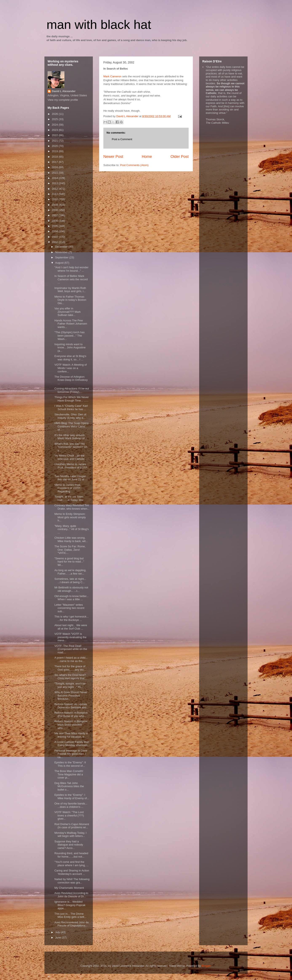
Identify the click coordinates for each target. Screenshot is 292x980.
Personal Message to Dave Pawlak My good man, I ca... (71, 754)
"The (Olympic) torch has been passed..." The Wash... (69, 336)
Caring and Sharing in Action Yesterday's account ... (72, 872)
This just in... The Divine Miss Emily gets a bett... (70, 915)
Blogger (206, 966)
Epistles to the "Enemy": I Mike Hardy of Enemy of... (72, 797)
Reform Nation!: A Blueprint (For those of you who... (71, 714)
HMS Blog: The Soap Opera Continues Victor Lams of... (71, 426)
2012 (55, 189)
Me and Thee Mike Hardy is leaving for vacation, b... (71, 735)
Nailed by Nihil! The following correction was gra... (72, 881)
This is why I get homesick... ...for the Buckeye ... (71, 618)
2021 (55, 141)
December (62, 247)
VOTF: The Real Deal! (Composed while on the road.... (71, 649)
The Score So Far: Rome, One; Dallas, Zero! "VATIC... (70, 550)
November (62, 252)
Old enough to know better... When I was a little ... (71, 598)
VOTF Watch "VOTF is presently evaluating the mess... (70, 637)
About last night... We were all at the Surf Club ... (71, 627)
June (59, 938)
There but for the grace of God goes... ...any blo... (70, 668)
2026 (55, 114)
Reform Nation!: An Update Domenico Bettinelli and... (71, 706)
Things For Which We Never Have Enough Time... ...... (71, 399)
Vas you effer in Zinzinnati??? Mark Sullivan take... (67, 312)
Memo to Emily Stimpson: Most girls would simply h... (70, 517)
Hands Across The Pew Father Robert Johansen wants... (71, 324)
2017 (55, 162)
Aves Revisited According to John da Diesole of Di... (71, 895)
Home (147, 157)
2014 (55, 178)
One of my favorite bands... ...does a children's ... (71, 805)
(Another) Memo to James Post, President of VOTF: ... (71, 467)
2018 (55, 157)
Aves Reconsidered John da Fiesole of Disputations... (71, 924)
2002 (55, 242)
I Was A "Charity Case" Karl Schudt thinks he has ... (71, 407)
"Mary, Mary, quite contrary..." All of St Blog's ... (71, 529)
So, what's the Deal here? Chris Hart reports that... (71, 677)
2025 (55, 119)
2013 (55, 183)
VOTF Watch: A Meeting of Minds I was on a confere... (70, 368)
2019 (55, 151)
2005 (55, 226)
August (60, 263)
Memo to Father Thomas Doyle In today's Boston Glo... (70, 300)
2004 (55, 231)
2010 (55, 199)
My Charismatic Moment (69, 888)
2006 (55, 221)
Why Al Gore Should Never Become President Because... (71, 695)
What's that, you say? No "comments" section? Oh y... (71, 447)
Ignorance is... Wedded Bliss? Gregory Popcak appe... (70, 905)
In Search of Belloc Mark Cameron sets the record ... (71, 279)
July (58, 932)
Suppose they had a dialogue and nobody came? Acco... (69, 845)
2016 (55, 167)
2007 (55, 215)
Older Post (180, 157)
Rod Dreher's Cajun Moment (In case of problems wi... (72, 826)
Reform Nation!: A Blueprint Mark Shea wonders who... (71, 725)
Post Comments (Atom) (134, 165)
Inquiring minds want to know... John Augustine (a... (70, 348)
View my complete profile (63, 100)
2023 (55, 130)
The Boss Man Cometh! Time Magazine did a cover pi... (69, 774)
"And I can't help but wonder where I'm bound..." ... (71, 269)
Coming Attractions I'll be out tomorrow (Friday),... (72, 390)
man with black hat (99, 25)
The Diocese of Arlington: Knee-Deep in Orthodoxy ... (71, 380)
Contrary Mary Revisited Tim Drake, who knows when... (72, 507)
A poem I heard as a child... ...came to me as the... (71, 659)
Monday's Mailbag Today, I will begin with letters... (70, 834)
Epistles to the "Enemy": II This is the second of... (70, 764)
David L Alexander (64, 91)
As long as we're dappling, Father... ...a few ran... (70, 572)
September (62, 257)
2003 (55, 237)
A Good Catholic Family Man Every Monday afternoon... (72, 744)
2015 (55, 173)
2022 (55, 135)
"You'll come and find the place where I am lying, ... (71, 864)
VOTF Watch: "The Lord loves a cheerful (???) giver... (69, 815)
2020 (55, 146)
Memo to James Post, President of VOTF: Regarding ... (68, 488)
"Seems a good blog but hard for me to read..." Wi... (69, 562)
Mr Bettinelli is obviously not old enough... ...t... (71, 589)
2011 (55, 194)
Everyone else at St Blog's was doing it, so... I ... (70, 358)
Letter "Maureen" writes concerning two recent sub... (69, 608)
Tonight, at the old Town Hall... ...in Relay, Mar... (70, 498)
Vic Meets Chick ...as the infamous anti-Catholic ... (71, 457)
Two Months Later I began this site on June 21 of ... (71, 478)
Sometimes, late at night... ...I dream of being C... (70, 581)
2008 (55, 210)
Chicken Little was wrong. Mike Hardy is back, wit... (71, 539)
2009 (55, 205)
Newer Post (113, 157)
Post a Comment (122, 139)
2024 (55, 125)
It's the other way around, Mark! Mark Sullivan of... (71, 437)
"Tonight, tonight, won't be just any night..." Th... (70, 685)
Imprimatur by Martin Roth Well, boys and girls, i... (70, 290)
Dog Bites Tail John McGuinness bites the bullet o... (69, 786)
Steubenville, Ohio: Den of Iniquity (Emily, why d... (70, 416)
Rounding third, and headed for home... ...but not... (71, 855)
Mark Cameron (112, 76)
